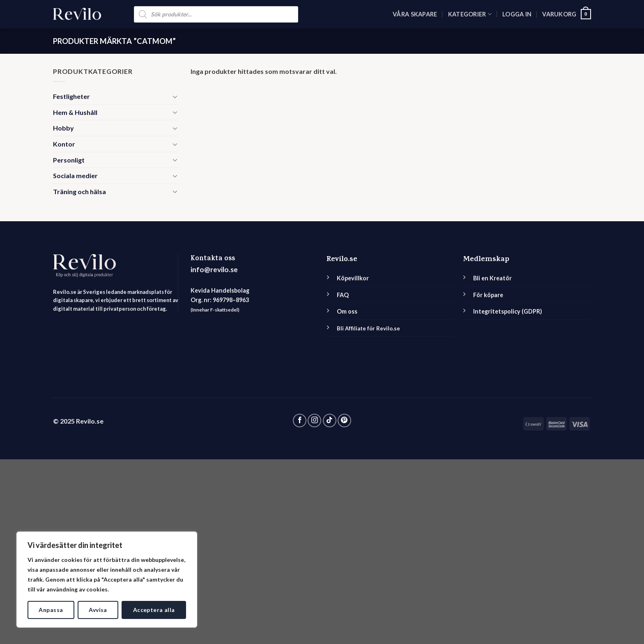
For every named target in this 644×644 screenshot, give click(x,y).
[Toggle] (175, 96)
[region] (107, 580)
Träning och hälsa (79, 191)
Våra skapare (415, 14)
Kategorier (470, 14)
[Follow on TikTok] (330, 421)
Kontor (64, 144)
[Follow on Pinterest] (344, 421)
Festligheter (71, 96)
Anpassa (51, 610)
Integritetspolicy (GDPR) (508, 311)
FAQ (343, 295)
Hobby (63, 128)
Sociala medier (75, 175)
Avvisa (98, 610)
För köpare (488, 295)
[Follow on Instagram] (314, 421)
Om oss (347, 311)
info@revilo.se (214, 269)
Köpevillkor (353, 278)
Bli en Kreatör (492, 278)
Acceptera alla (154, 610)
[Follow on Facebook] (300, 421)
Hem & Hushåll (75, 112)
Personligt (69, 160)
